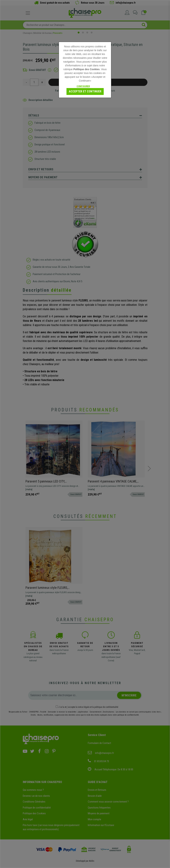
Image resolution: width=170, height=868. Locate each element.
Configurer (83, 86)
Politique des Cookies (86, 69)
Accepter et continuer (85, 91)
